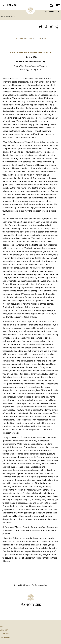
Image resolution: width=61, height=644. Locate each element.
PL (40, 39)
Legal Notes (5, 630)
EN (21, 39)
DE (16, 39)
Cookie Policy (5, 634)
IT (36, 39)
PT (45, 39)
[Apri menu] (58, 6)
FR (31, 39)
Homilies (6, 16)
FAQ (1, 626)
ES (26, 39)
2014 (13, 16)
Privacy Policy (6, 637)
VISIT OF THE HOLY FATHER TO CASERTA (31, 53)
